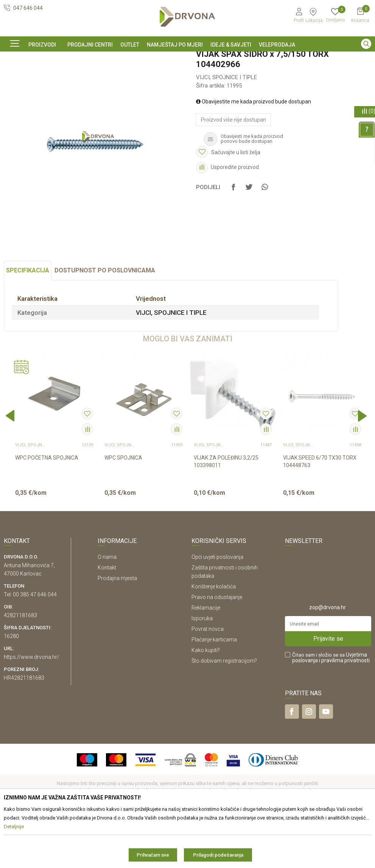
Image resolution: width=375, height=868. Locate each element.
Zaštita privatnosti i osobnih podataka (225, 623)
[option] (187, 58)
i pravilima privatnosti (344, 712)
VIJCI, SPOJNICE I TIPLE (130, 75)
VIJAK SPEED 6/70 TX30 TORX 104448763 (320, 513)
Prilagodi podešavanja (218, 855)
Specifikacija (28, 322)
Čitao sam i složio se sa (331, 709)
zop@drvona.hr (328, 659)
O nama (107, 608)
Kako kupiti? (206, 702)
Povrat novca (208, 680)
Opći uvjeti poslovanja (217, 608)
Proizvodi (14, 75)
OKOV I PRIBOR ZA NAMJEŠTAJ (64, 75)
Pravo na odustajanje (217, 649)
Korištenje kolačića (214, 638)
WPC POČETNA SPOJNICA (47, 509)
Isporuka (202, 670)
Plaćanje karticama (214, 691)
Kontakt (107, 619)
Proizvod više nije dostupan (233, 171)
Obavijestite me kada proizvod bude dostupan (254, 153)
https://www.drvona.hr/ (32, 708)
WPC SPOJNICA (123, 509)
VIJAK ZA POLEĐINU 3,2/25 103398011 (226, 513)
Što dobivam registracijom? (224, 712)
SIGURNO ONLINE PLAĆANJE (187, 58)
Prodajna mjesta (117, 630)
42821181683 (20, 667)
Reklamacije (206, 659)
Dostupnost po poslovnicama (105, 322)
